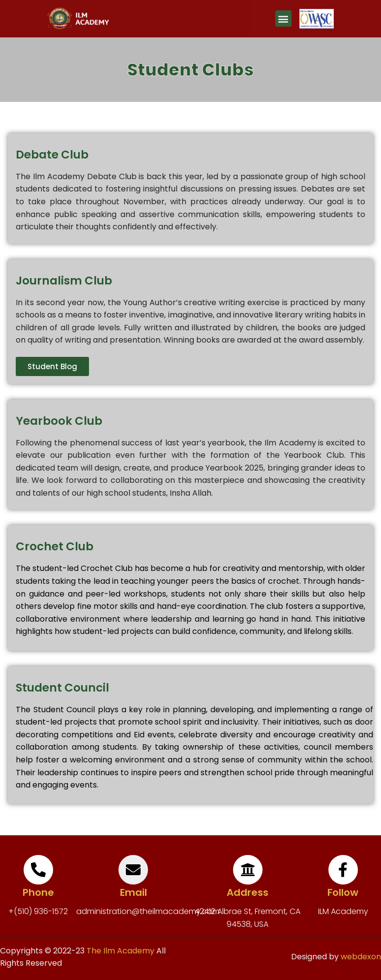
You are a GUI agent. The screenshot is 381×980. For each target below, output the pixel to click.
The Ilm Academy (119, 951)
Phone (38, 892)
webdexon (361, 957)
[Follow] (343, 870)
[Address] (248, 870)
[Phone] (38, 870)
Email (133, 892)
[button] (283, 18)
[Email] (133, 870)
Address (248, 892)
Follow (343, 892)
